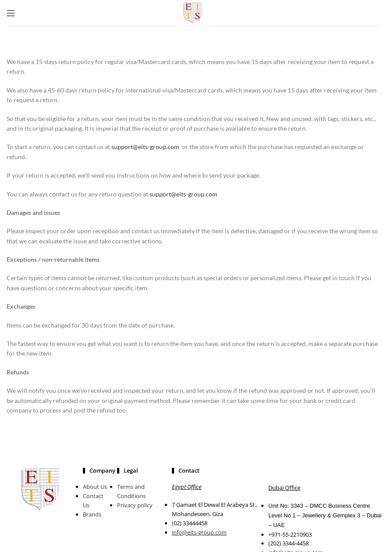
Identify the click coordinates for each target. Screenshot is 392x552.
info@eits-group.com (199, 532)
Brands (92, 514)
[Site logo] (193, 12)
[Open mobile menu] (11, 13)
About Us (95, 487)
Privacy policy (135, 505)
